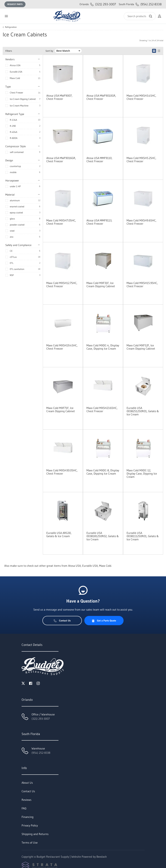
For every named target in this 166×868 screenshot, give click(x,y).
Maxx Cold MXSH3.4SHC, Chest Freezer (141, 97)
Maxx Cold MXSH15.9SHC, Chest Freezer (142, 285)
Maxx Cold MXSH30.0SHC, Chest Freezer (62, 472)
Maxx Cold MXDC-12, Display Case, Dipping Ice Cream (142, 473)
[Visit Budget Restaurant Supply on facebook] (31, 683)
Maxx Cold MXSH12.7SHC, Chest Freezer (62, 285)
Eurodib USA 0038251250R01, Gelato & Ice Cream (143, 411)
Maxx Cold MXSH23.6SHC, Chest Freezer (102, 409)
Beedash (102, 857)
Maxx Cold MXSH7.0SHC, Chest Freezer (61, 222)
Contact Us (62, 621)
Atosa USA (15, 65)
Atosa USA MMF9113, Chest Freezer (99, 222)
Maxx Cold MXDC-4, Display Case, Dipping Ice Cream (103, 347)
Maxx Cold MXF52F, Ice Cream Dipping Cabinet (141, 347)
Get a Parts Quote (104, 621)
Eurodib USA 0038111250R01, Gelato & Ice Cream (143, 536)
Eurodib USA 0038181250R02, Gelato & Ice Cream (103, 536)
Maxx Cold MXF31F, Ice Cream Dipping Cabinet (101, 285)
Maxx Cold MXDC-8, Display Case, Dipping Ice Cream (103, 472)
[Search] (140, 16)
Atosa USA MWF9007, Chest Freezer (59, 97)
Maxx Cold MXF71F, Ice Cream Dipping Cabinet (61, 409)
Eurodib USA (16, 72)
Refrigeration (11, 27)
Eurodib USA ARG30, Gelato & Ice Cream (59, 534)
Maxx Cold (15, 78)
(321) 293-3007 (98, 4)
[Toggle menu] (6, 16)
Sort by (49, 51)
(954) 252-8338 (140, 4)
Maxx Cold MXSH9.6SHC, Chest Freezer (141, 222)
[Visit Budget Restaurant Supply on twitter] (23, 683)
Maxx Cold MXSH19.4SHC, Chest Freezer (62, 347)
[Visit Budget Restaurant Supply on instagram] (38, 683)
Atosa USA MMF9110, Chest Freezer (99, 160)
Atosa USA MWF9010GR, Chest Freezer (101, 97)
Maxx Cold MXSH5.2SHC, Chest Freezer (141, 160)
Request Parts (15, 4)
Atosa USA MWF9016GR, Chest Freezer (61, 160)
